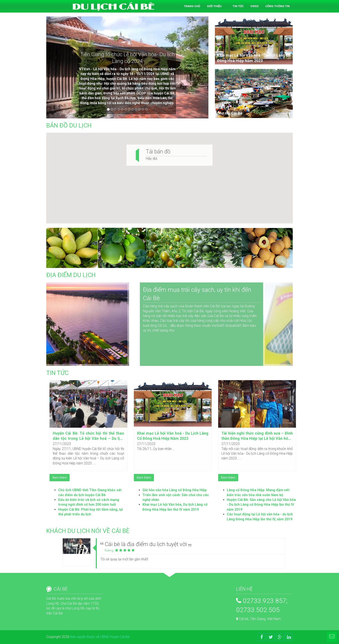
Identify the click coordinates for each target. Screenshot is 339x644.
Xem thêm (60, 478)
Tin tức (238, 6)
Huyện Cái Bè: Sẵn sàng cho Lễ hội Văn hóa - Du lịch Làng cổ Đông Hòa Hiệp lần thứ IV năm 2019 (261, 505)
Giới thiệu (214, 6)
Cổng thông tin (277, 6)
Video (254, 6)
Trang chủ (192, 6)
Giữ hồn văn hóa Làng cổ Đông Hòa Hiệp (175, 490)
